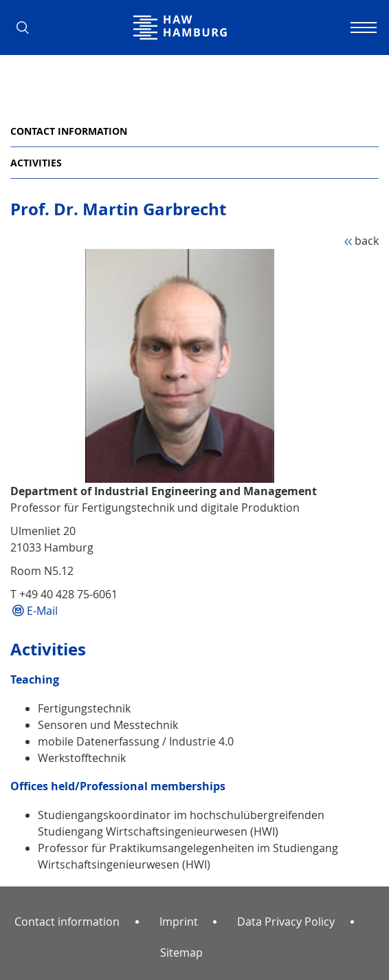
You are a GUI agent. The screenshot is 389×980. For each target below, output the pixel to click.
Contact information (69, 131)
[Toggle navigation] (362, 28)
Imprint (179, 922)
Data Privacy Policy (286, 922)
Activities (36, 163)
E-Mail (42, 611)
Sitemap (181, 952)
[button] (27, 28)
